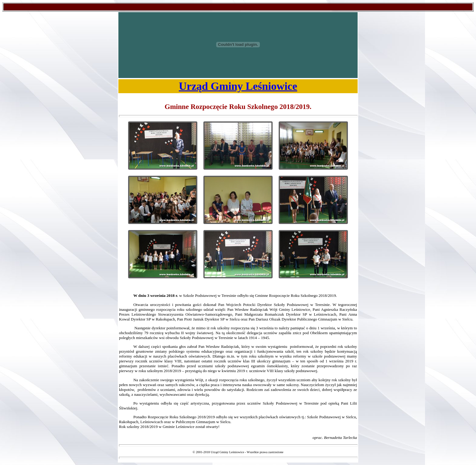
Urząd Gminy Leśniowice (238, 86)
